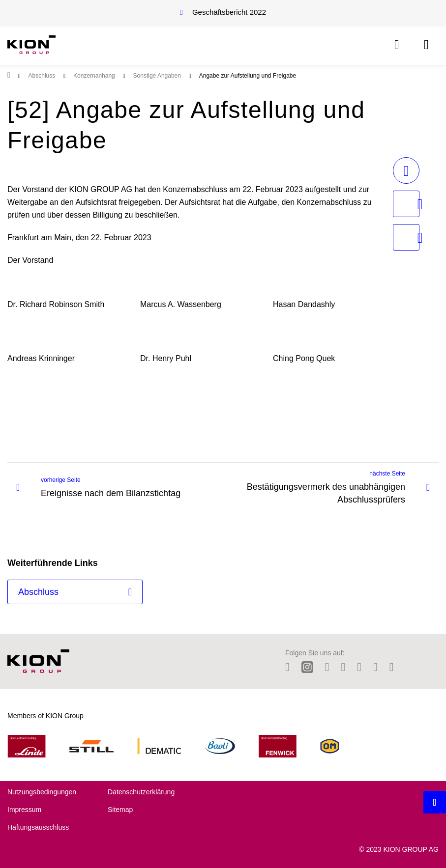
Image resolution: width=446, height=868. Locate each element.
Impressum (24, 810)
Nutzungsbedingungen (42, 792)
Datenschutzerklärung (141, 792)
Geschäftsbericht (229, 12)
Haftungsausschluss (38, 827)
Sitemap (120, 810)
